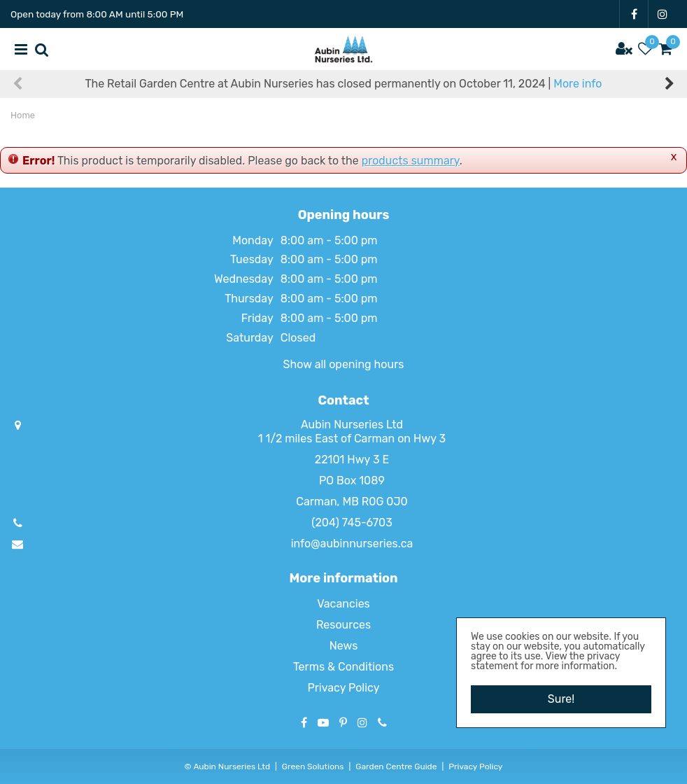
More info (578, 84)
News (344, 646)
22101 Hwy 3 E (352, 460)
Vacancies (343, 604)
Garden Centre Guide (396, 766)
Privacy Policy (343, 688)
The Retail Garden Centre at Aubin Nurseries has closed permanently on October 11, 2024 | (344, 84)
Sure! (561, 699)
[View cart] (666, 49)
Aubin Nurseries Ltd (352, 425)
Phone (382, 722)
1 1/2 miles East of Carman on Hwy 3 (352, 439)
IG (663, 14)
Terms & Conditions (343, 667)
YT (323, 722)
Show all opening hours (344, 364)
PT (343, 722)
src (42, 49)
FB (634, 14)
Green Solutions (313, 766)
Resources (343, 625)
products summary (411, 161)
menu (21, 49)
